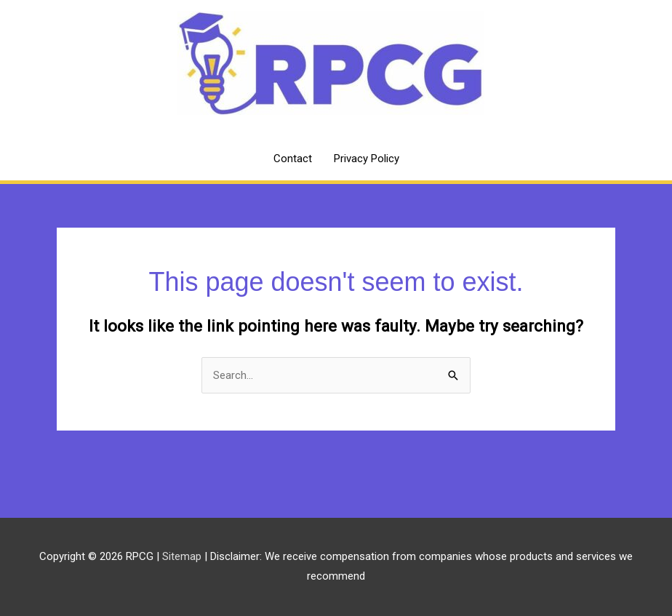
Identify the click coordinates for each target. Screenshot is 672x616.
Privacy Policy (367, 159)
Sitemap (183, 556)
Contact (293, 159)
